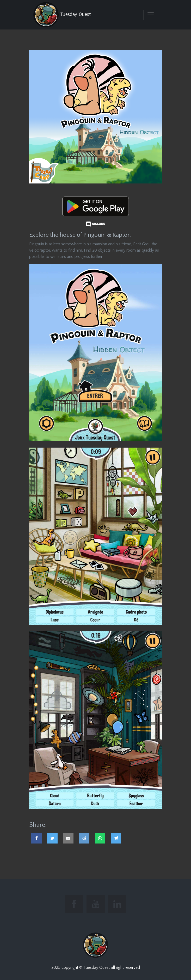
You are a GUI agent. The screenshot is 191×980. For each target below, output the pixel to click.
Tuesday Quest (62, 15)
